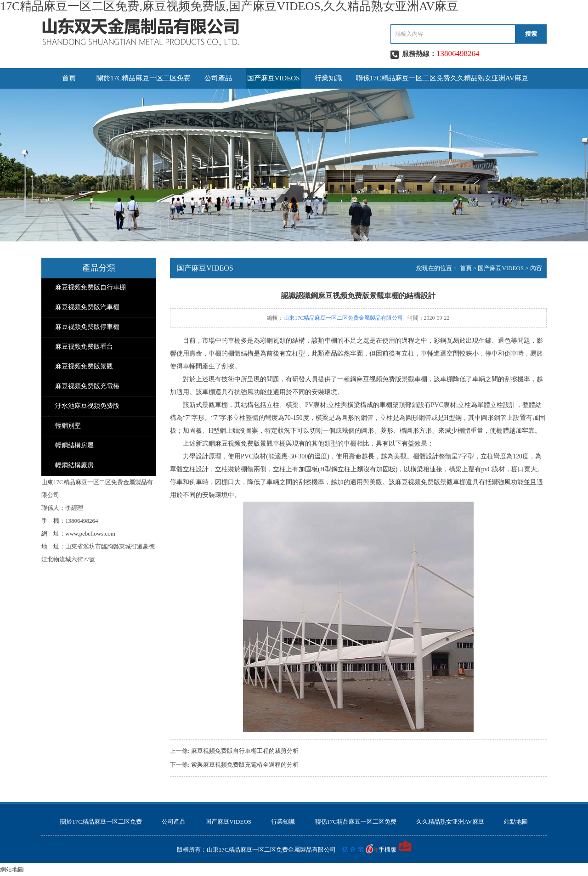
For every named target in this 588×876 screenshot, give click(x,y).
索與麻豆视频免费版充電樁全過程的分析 (245, 765)
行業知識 (328, 78)
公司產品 (218, 78)
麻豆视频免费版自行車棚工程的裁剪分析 (245, 751)
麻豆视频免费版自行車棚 (90, 287)
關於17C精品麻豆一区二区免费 (144, 78)
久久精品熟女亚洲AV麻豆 (489, 78)
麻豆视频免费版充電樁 (87, 386)
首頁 (69, 78)
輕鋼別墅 (68, 426)
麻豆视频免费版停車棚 (87, 327)
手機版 (387, 850)
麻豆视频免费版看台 (84, 347)
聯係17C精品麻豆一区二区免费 (403, 78)
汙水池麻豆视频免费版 (87, 406)
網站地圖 (12, 869)
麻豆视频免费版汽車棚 (87, 307)
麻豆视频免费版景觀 (84, 366)
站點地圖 (516, 822)
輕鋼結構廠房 (74, 465)
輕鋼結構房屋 (74, 445)
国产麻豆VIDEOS (274, 78)
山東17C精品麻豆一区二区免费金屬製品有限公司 (343, 318)
